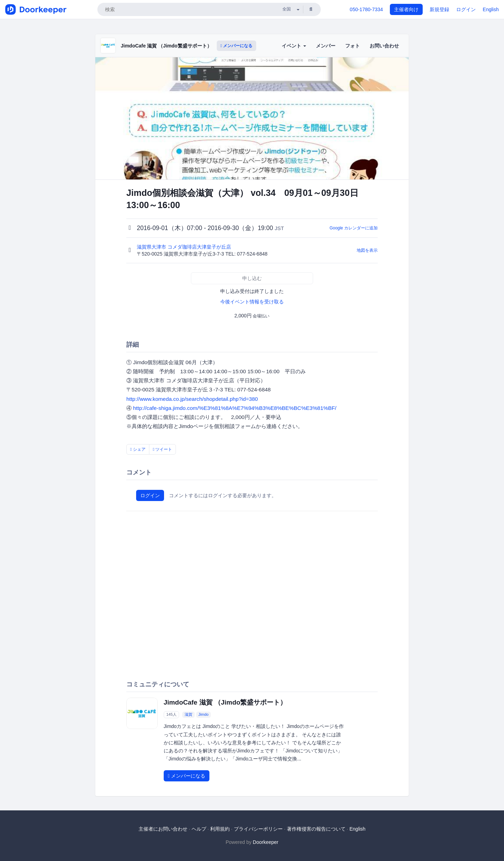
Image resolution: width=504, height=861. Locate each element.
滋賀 (188, 714)
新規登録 (439, 9)
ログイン (466, 9)
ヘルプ (199, 829)
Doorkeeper (265, 842)
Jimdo (203, 714)
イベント (294, 46)
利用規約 (220, 829)
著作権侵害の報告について (316, 829)
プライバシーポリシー (258, 829)
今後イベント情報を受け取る (252, 302)
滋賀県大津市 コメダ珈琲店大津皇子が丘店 (185, 247)
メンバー (326, 46)
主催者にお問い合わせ (163, 829)
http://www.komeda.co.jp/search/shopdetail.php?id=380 (192, 399)
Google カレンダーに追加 (354, 228)
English (491, 9)
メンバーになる (237, 46)
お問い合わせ (384, 46)
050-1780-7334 (366, 9)
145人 (171, 714)
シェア (138, 449)
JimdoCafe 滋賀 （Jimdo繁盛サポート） (166, 46)
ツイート (163, 449)
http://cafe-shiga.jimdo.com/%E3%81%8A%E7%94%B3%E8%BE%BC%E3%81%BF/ (235, 408)
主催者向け (406, 9)
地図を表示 (367, 250)
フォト (353, 46)
